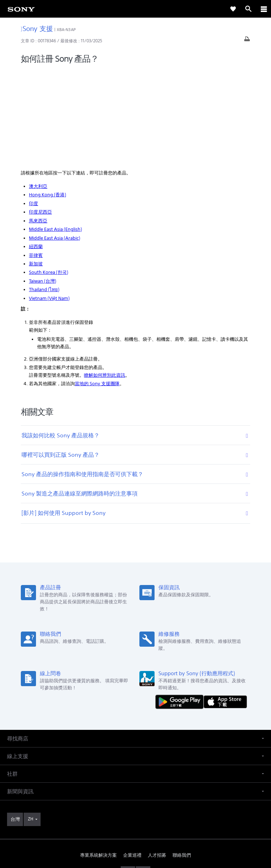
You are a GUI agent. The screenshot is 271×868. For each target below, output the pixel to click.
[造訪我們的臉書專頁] (128, 777)
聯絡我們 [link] (182, 760)
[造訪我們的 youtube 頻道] (143, 777)
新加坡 (36, 169)
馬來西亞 (38, 126)
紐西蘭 (36, 151)
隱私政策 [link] (136, 827)
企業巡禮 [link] (132, 760)
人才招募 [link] (157, 760)
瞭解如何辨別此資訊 (105, 280)
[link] (21, 9)
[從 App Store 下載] (225, 606)
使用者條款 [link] (136, 818)
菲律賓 (36, 160)
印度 (34, 108)
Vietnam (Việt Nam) (49, 203)
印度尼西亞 (40, 117)
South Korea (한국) (49, 177)
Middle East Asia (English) (55, 134)
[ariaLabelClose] (264, 9)
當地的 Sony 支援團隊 (97, 288)
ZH (31, 724)
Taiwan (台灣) (43, 186)
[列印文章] (247, 41)
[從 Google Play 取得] (181, 606)
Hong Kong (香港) (47, 100)
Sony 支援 (37, 28)
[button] (135, 643)
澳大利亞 (38, 91)
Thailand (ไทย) (44, 194)
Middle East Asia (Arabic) (55, 143)
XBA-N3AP (66, 30)
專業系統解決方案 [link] (98, 760)
